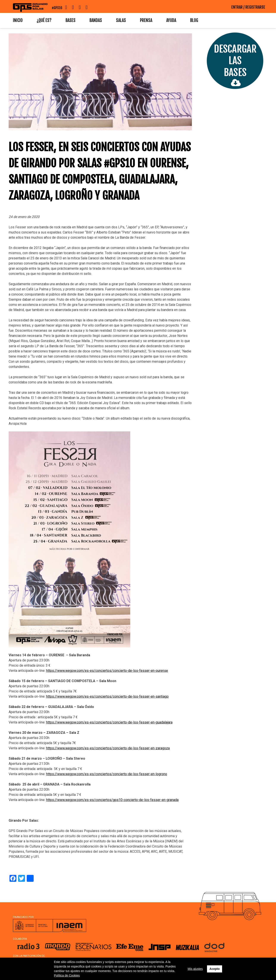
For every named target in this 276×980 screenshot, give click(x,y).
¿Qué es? (44, 20)
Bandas (96, 20)
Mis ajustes (195, 969)
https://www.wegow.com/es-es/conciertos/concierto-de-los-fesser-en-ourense (107, 671)
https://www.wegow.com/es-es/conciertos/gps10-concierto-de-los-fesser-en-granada (112, 800)
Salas (121, 20)
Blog (194, 20)
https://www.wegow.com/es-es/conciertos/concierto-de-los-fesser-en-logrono (107, 774)
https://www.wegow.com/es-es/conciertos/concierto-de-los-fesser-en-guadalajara (109, 722)
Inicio (18, 20)
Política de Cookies (67, 975)
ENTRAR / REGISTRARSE (248, 7)
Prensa (146, 20)
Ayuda (171, 20)
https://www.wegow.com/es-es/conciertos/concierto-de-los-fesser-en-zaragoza (108, 748)
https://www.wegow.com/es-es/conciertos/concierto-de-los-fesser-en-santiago (107, 696)
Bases (71, 20)
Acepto (214, 969)
